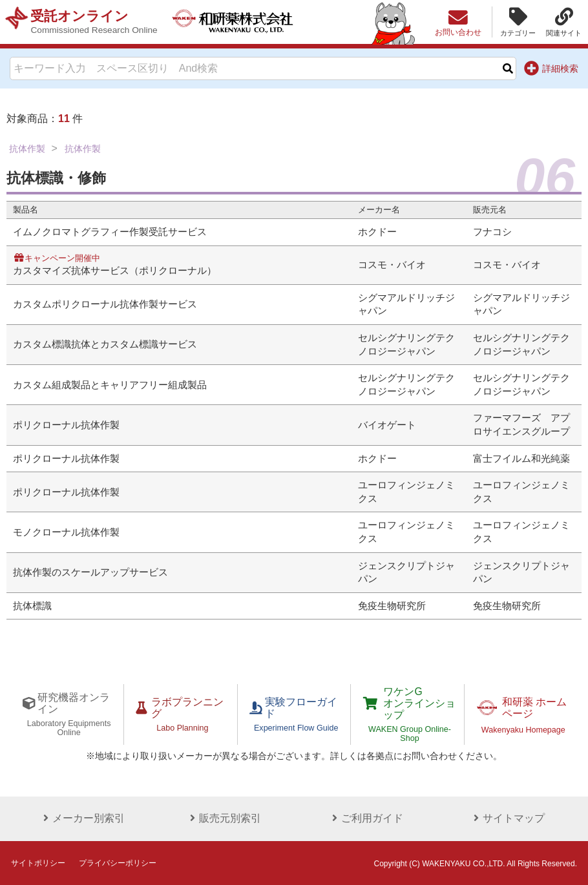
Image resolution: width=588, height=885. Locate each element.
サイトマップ (507, 817)
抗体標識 (32, 606)
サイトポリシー (38, 862)
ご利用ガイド (365, 817)
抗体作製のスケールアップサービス (90, 572)
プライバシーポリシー (118, 862)
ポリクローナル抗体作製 (66, 425)
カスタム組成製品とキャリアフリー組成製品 (110, 385)
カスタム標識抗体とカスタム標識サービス (105, 344)
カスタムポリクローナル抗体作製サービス (105, 304)
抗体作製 (27, 149)
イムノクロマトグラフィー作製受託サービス (110, 232)
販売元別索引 (223, 817)
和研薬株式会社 (236, 22)
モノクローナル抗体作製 (66, 532)
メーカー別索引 (81, 817)
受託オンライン (95, 22)
